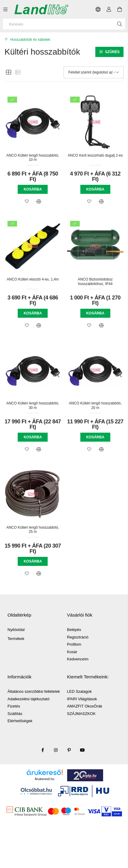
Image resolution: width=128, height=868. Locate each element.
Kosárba (33, 189)
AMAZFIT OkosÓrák (85, 706)
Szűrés (112, 52)
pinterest (69, 750)
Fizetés (14, 706)
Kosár (72, 652)
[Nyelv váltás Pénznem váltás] (98, 9)
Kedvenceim (78, 659)
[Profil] (109, 9)
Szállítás (15, 714)
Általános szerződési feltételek (34, 691)
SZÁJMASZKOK (81, 714)
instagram (56, 750)
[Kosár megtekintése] (120, 9)
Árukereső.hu (45, 779)
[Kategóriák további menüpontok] (5, 9)
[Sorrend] (94, 72)
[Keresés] (64, 24)
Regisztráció (78, 637)
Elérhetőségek (20, 721)
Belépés (74, 630)
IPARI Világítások (82, 699)
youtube (82, 750)
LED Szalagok (79, 691)
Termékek (16, 639)
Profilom (74, 644)
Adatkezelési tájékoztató (28, 699)
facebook (43, 750)
